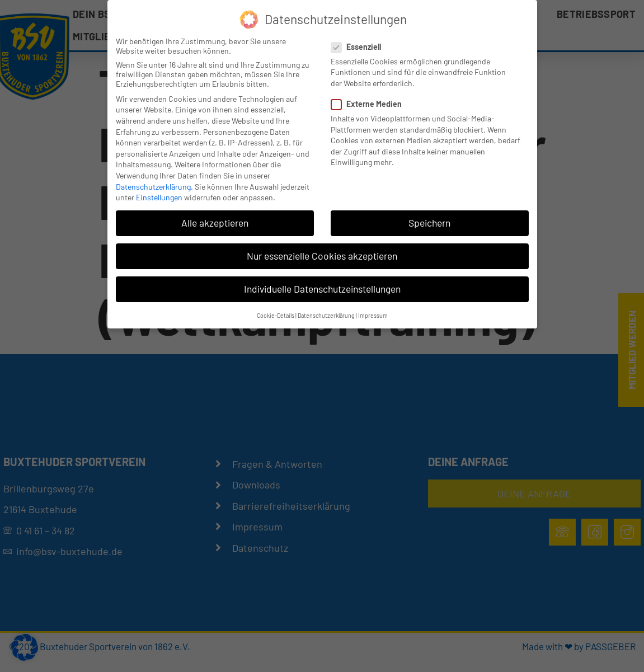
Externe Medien (370, 104)
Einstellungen (159, 197)
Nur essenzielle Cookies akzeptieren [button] (322, 256)
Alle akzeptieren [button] (215, 223)
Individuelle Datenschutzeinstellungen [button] (322, 289)
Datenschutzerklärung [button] (326, 315)
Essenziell (359, 47)
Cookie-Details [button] (276, 315)
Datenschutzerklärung (153, 187)
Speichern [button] (429, 223)
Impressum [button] (373, 315)
